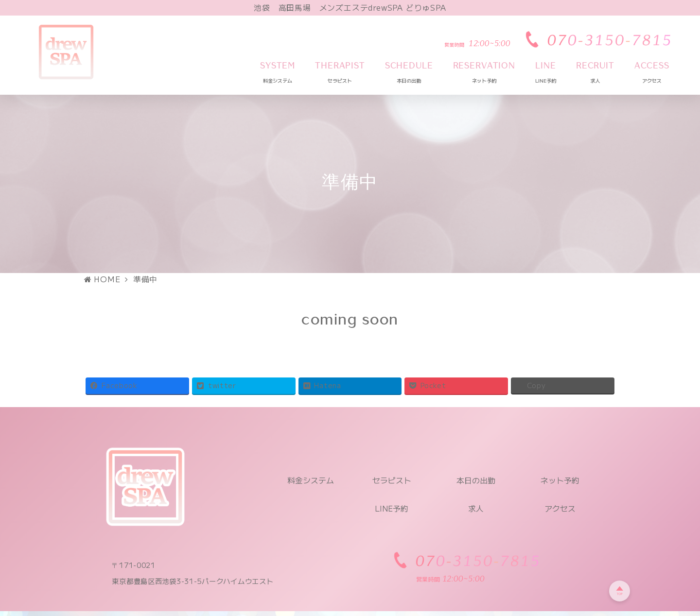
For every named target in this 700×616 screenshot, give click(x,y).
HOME (102, 279)
